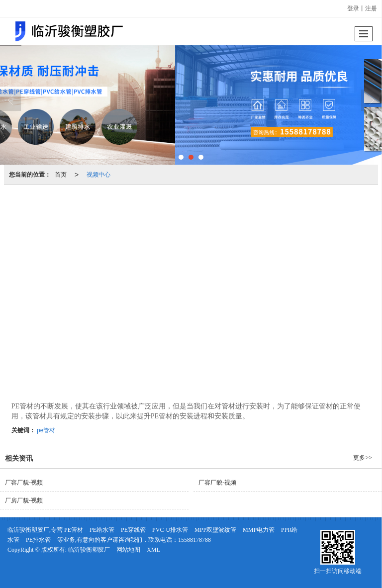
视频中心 (98, 175)
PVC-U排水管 (170, 530)
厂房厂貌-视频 (24, 500)
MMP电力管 (259, 530)
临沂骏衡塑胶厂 (89, 550)
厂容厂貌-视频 (24, 483)
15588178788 (194, 540)
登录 (353, 8)
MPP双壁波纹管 (215, 530)
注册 (371, 8)
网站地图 (128, 550)
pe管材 (46, 430)
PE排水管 (38, 540)
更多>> (363, 458)
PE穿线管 (133, 530)
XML (153, 550)
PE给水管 (102, 530)
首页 (61, 175)
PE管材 (74, 530)
